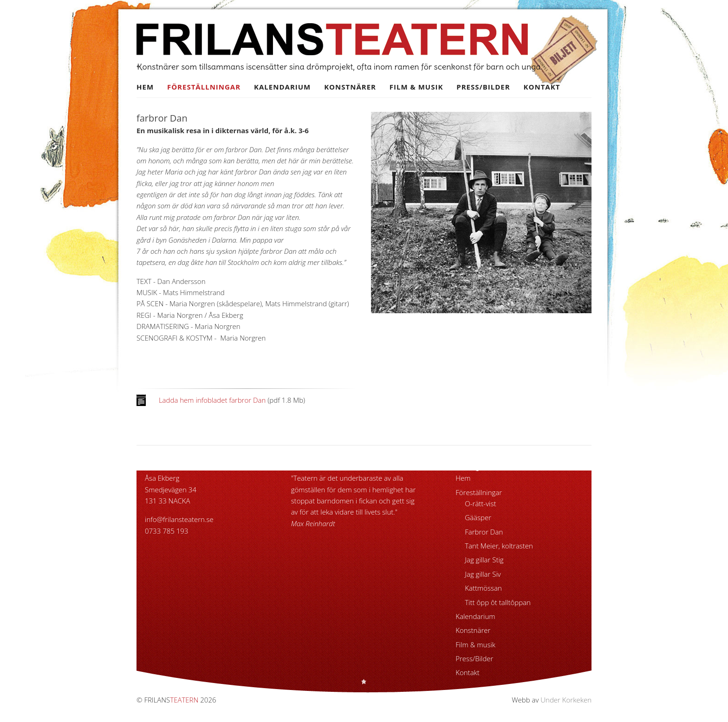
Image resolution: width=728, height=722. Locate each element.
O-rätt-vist (480, 503)
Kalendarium (282, 87)
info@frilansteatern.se (179, 519)
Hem (145, 87)
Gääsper (478, 517)
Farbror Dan (484, 532)
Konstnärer (350, 87)
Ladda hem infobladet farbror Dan (212, 400)
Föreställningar (204, 87)
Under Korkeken (566, 700)
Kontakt (542, 87)
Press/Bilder (483, 87)
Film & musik (416, 87)
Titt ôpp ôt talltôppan (498, 602)
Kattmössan (483, 588)
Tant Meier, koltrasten (499, 546)
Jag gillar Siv (483, 574)
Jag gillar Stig (484, 560)
